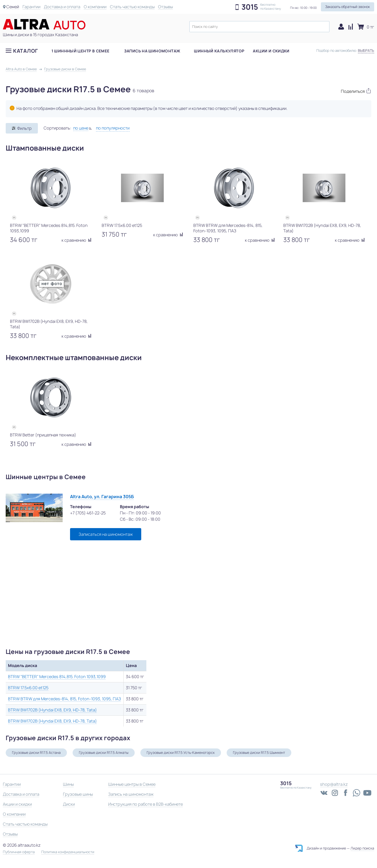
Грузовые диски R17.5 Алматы (104, 753)
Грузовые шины (78, 794)
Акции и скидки (271, 51)
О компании (95, 7)
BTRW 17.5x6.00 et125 (28, 688)
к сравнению (76, 240)
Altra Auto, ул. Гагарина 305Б (102, 497)
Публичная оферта (19, 852)
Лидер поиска (362, 848)
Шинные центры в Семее (132, 784)
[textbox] (259, 27)
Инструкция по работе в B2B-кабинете (146, 804)
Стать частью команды (132, 7)
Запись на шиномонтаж (152, 51)
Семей (13, 7)
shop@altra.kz (334, 784)
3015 (250, 7)
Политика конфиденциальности (68, 852)
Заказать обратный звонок (348, 7)
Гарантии (31, 7)
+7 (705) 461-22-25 (88, 513)
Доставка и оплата (62, 7)
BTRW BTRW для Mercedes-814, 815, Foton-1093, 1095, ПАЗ (64, 699)
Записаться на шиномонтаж (106, 534)
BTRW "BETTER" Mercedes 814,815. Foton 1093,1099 (57, 677)
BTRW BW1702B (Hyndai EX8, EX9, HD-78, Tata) (52, 710)
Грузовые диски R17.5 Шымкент (259, 753)
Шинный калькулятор (219, 51)
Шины (68, 784)
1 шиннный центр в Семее (81, 51)
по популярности (113, 128)
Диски (69, 804)
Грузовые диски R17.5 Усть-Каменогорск (181, 753)
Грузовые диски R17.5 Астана (36, 753)
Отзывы (165, 7)
